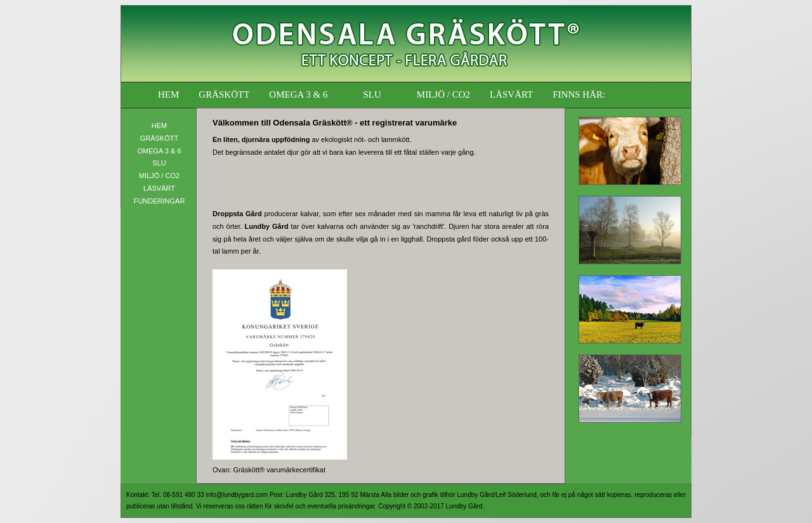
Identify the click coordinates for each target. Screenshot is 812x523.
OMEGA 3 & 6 (298, 94)
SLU (372, 94)
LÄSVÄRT (511, 94)
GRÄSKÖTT (224, 94)
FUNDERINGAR (160, 201)
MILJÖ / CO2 (443, 94)
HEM (168, 94)
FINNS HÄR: (579, 94)
